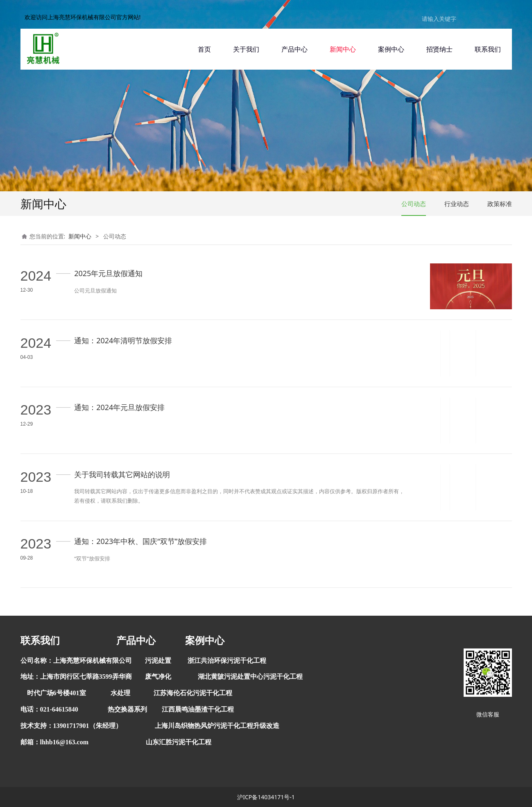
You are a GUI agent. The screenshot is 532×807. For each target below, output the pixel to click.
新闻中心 (343, 49)
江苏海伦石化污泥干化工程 (193, 693)
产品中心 (294, 49)
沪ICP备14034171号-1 (266, 797)
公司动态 (414, 204)
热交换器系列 (127, 709)
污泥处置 (158, 661)
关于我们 (246, 49)
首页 (204, 49)
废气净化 (158, 677)
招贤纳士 (439, 49)
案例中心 (391, 49)
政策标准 (500, 204)
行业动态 (457, 204)
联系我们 (488, 49)
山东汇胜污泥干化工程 (179, 742)
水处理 (120, 693)
